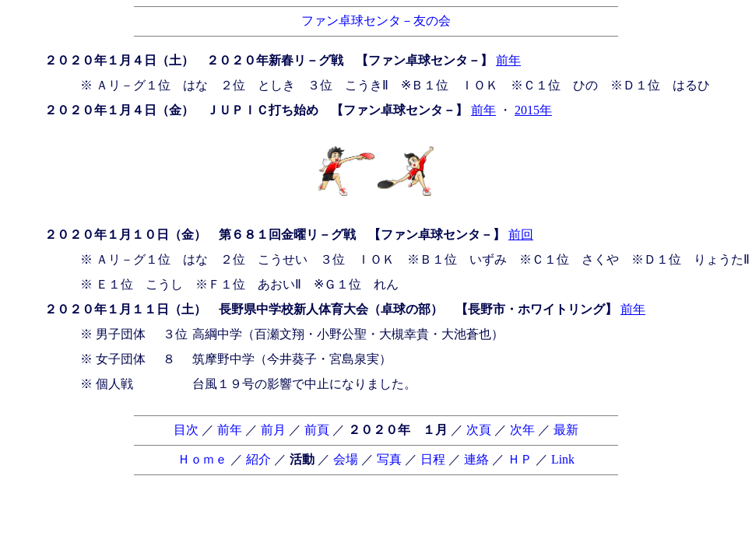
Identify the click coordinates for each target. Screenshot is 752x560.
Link (563, 459)
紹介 (258, 459)
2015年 (533, 110)
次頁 (479, 430)
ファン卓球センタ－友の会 (376, 21)
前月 (273, 430)
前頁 (317, 430)
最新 (566, 430)
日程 (433, 459)
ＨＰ (520, 459)
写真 (389, 459)
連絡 (476, 459)
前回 (521, 234)
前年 (508, 60)
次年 (522, 430)
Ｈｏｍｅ (202, 459)
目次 (186, 430)
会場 (346, 459)
